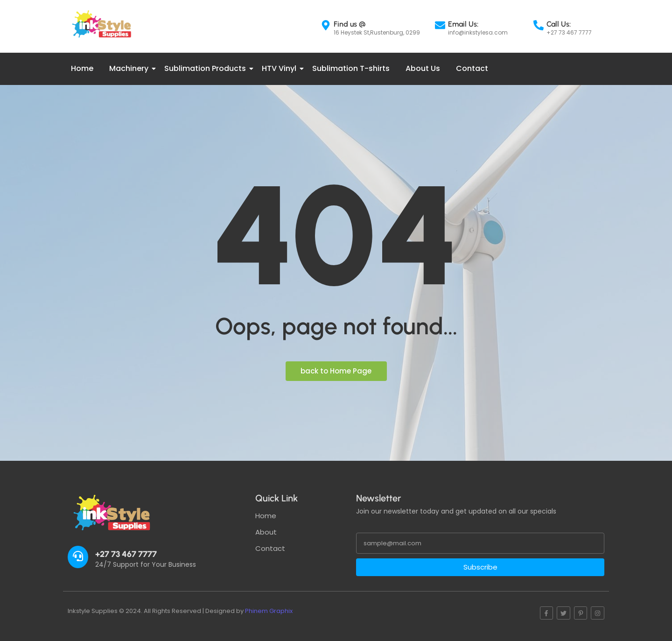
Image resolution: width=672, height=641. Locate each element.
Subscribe (480, 567)
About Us (423, 68)
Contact (472, 68)
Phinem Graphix (269, 611)
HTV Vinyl (281, 68)
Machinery (130, 68)
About (266, 532)
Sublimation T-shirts (351, 68)
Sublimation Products (207, 68)
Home (82, 68)
